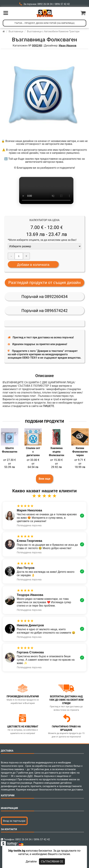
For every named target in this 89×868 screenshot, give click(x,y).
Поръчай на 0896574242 (44, 311)
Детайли (31, 861)
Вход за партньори (14, 821)
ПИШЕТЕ (48, 406)
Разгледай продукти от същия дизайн (44, 283)
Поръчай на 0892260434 (44, 297)
